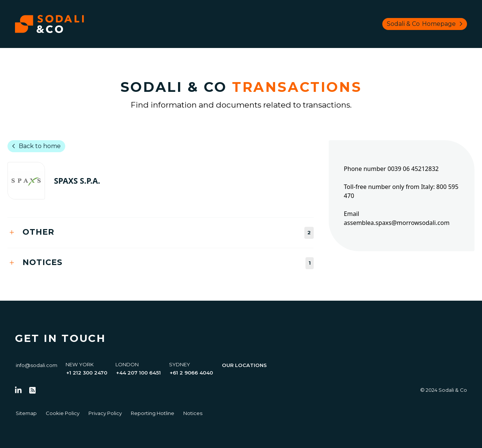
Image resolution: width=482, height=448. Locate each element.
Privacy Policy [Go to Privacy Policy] (105, 413)
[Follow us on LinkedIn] (18, 390)
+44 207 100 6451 (138, 373)
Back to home (35, 146)
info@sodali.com (37, 365)
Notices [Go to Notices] (193, 413)
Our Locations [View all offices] (244, 365)
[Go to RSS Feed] (33, 390)
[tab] (161, 233)
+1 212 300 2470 (87, 373)
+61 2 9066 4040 (191, 373)
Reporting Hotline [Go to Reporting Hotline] (153, 413)
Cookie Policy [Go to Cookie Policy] (63, 413)
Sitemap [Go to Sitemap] (26, 413)
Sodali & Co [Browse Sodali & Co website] (426, 24)
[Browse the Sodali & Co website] (49, 24)
